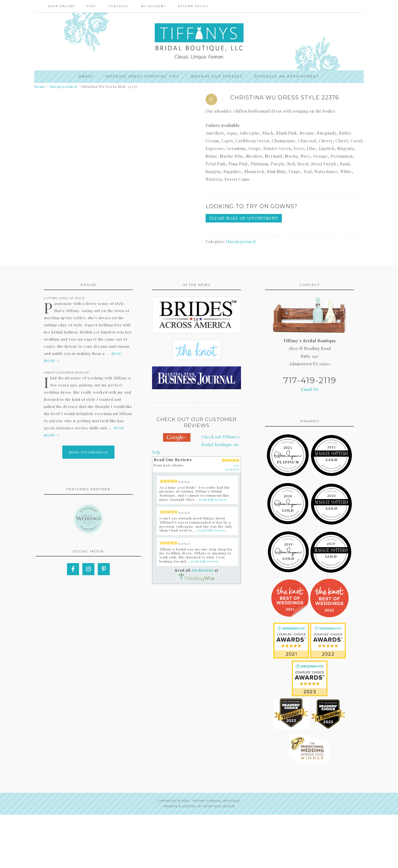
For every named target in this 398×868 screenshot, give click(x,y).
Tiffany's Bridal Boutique (216, 854)
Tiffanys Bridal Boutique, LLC (199, 41)
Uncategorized (63, 87)
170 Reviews (203, 624)
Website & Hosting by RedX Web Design (199, 860)
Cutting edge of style (64, 351)
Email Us (310, 443)
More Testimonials (88, 505)
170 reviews (232, 520)
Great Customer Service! (67, 426)
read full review (213, 552)
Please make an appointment (244, 218)
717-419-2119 (310, 434)
